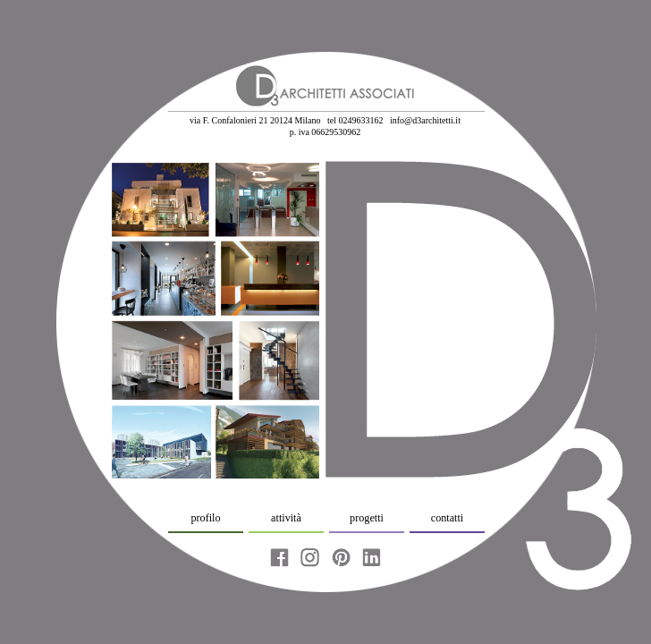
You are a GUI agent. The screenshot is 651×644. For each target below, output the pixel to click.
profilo (205, 518)
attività (286, 518)
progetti (367, 518)
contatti (447, 518)
